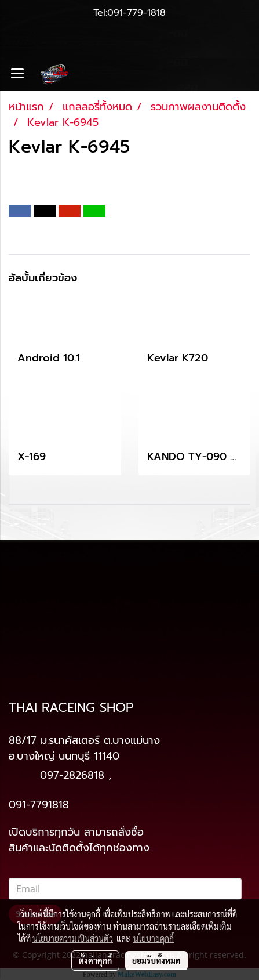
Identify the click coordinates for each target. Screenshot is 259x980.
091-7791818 (39, 805)
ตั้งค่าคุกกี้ (95, 960)
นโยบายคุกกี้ (154, 938)
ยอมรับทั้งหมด (156, 960)
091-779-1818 (136, 13)
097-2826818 (72, 775)
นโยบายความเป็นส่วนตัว (73, 938)
